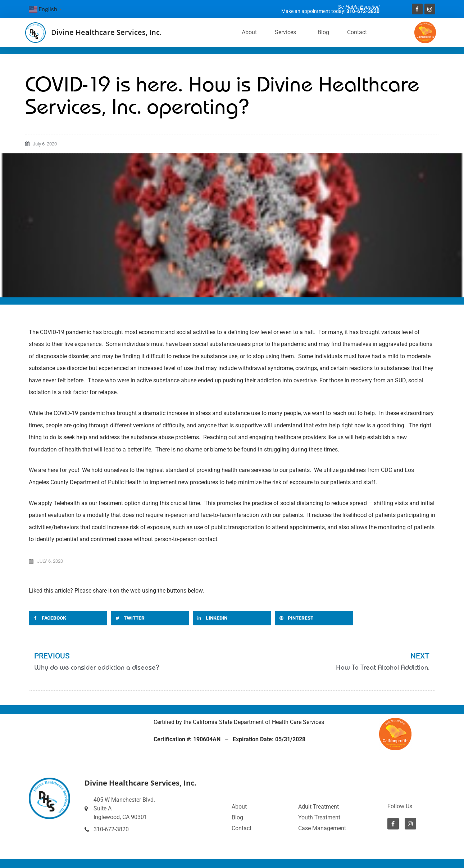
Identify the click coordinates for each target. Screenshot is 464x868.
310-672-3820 (363, 11)
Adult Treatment (319, 807)
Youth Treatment (319, 817)
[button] (68, 618)
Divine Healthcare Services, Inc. (106, 32)
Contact (357, 32)
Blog (323, 32)
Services (287, 32)
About (249, 32)
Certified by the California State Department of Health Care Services (239, 722)
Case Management (322, 828)
